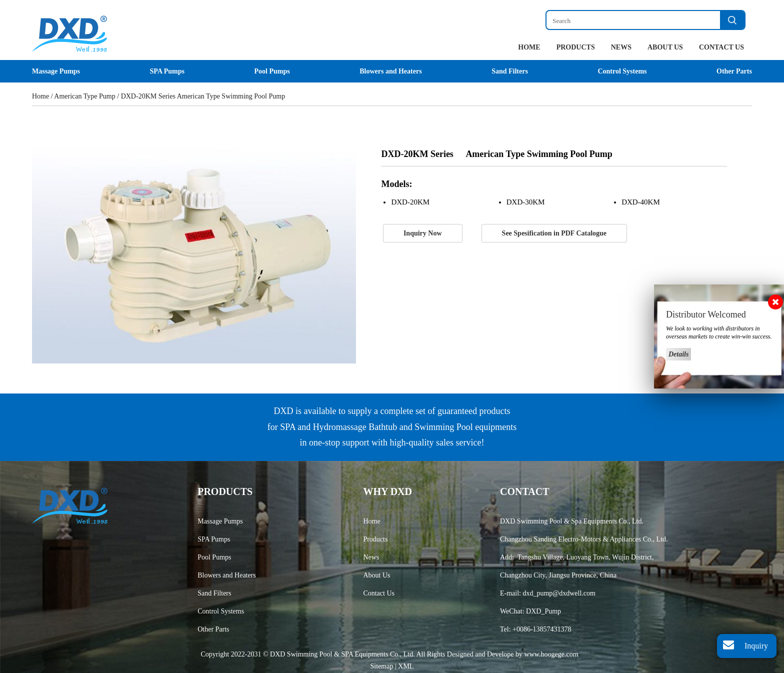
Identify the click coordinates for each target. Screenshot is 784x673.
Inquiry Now (423, 233)
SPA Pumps (167, 71)
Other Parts (734, 71)
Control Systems (622, 71)
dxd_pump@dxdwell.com (559, 593)
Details (678, 354)
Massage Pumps (56, 71)
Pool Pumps (272, 71)
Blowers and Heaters (390, 71)
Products (576, 47)
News (621, 47)
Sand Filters (510, 71)
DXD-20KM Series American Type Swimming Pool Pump (203, 96)
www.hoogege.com (551, 654)
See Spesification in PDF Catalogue (554, 233)
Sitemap (383, 666)
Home (529, 47)
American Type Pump (84, 96)
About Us (665, 47)
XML (406, 666)
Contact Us (721, 47)
